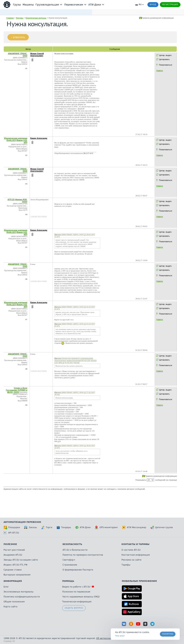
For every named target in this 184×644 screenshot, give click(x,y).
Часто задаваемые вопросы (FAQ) (81, 597)
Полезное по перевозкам (76, 592)
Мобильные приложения (139, 581)
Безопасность (72, 544)
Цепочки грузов (162, 527)
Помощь (68, 581)
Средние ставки (13, 570)
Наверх (160, 71)
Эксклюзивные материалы (18, 592)
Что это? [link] (120, 636)
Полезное (10, 544)
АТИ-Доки (83, 527)
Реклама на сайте (131, 560)
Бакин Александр (39, 138)
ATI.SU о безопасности (75, 550)
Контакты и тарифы (135, 544)
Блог (6, 587)
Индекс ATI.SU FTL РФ (15, 565)
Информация (13, 581)
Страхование (70, 565)
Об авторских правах (108, 638)
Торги (47, 527)
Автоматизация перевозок (22, 522)
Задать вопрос (74, 608)
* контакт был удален (39, 216)
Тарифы (126, 565)
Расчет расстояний (14, 550)
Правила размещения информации (158, 18)
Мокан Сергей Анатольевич (37, 55)
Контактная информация (136, 555)
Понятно (168, 634)
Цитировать (164, 59)
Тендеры (64, 527)
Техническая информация (77, 602)
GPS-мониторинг (106, 527)
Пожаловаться (166, 65)
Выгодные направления (17, 575)
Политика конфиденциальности (22, 597)
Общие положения (14, 602)
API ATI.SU (11, 533)
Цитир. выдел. (165, 55)
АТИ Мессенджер (134, 527)
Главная (10, 18)
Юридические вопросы (36, 18)
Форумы (20, 18)
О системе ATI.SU (131, 550)
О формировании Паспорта (78, 570)
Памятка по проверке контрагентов (83, 555)
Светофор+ (69, 560)
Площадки (12, 527)
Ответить (19, 37)
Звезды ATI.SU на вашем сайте (21, 560)
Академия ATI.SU (13, 555)
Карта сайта (10, 607)
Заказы (31, 527)
